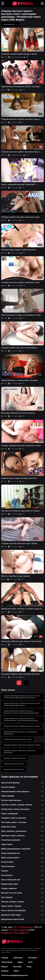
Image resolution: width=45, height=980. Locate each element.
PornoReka (32, 958)
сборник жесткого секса (14, 769)
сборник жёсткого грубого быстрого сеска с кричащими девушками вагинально (22, 697)
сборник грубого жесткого (15, 758)
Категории (17, 967)
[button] (3, 4)
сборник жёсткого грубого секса (18, 739)
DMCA (16, 971)
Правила (5, 971)
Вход (29, 967)
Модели (4, 967)
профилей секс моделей (15, 933)
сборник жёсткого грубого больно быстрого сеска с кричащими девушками (21, 712)
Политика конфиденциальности (15, 975)
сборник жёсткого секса (14, 764)
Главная (5, 958)
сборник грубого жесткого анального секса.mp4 (20, 752)
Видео (20, 962)
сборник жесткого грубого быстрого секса (22, 726)
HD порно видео (17, 930)
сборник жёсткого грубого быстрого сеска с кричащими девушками (22, 704)
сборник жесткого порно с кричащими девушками (20, 733)
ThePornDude (7, 962)
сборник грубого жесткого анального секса (22, 745)
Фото (30, 962)
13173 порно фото (23, 927)
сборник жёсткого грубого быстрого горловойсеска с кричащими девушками (21, 719)
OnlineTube (18, 958)
